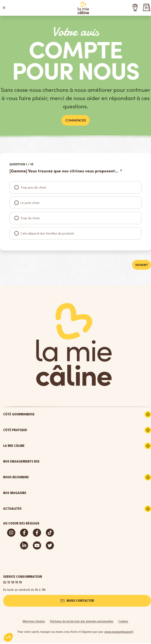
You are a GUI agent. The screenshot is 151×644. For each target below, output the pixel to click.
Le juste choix (30, 203)
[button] (4, 8)
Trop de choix (30, 218)
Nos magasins (15, 493)
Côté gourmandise (34, 415)
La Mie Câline (29, 446)
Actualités (27, 509)
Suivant (141, 265)
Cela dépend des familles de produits (47, 233)
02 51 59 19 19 (12, 583)
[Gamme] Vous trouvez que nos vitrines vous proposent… (64, 171)
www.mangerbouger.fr (119, 632)
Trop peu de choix (33, 187)
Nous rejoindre (31, 478)
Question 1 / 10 (21, 164)
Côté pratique (30, 431)
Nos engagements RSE (21, 462)
